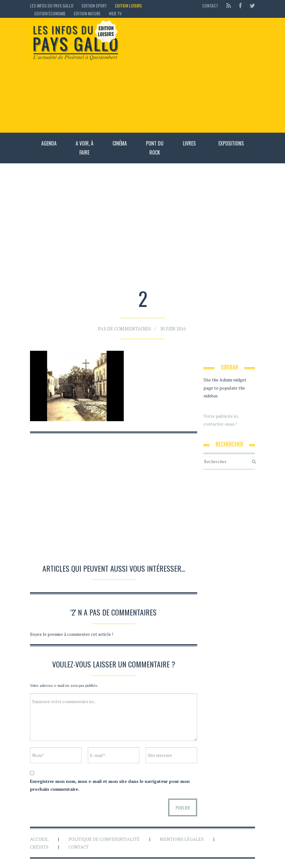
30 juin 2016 (170, 327)
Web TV (115, 13)
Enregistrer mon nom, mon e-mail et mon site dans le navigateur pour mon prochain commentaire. (110, 785)
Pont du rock (155, 148)
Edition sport (94, 5)
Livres (189, 143)
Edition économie (50, 13)
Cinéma (120, 143)
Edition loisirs (128, 5)
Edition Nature (87, 13)
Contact (210, 5)
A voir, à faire (85, 148)
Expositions (231, 143)
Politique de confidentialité (104, 839)
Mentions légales (182, 839)
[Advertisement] (191, 75)
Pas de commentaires (126, 327)
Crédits (39, 847)
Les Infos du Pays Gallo (52, 5)
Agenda (49, 143)
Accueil (39, 839)
